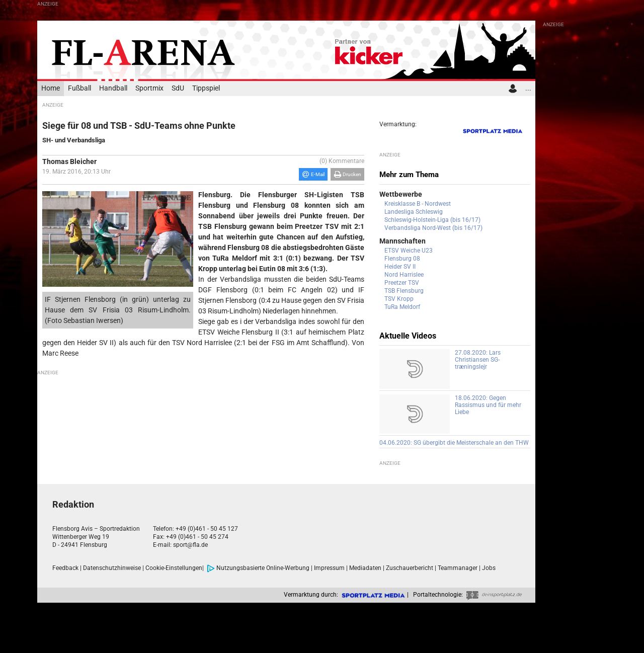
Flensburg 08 (402, 259)
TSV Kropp (399, 299)
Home (51, 88)
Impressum (329, 568)
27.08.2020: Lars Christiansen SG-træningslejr (478, 360)
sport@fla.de (190, 545)
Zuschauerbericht (410, 568)
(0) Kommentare (342, 161)
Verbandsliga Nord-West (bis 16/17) (433, 228)
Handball (113, 88)
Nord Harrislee (404, 275)
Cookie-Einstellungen (174, 568)
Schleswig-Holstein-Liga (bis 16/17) (432, 220)
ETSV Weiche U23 (409, 251)
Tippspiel (206, 88)
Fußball (79, 88)
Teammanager (458, 568)
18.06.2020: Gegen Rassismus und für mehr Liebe (488, 405)
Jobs (489, 568)
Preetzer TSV (402, 283)
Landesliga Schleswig (414, 212)
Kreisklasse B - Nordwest (418, 204)
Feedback (65, 568)
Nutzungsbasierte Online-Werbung (258, 568)
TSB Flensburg (404, 291)
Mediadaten (365, 568)
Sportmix (149, 88)
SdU (178, 88)
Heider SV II (400, 267)
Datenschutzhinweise (112, 568)
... (528, 88)
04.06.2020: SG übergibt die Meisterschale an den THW (454, 443)
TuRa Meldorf (402, 307)
